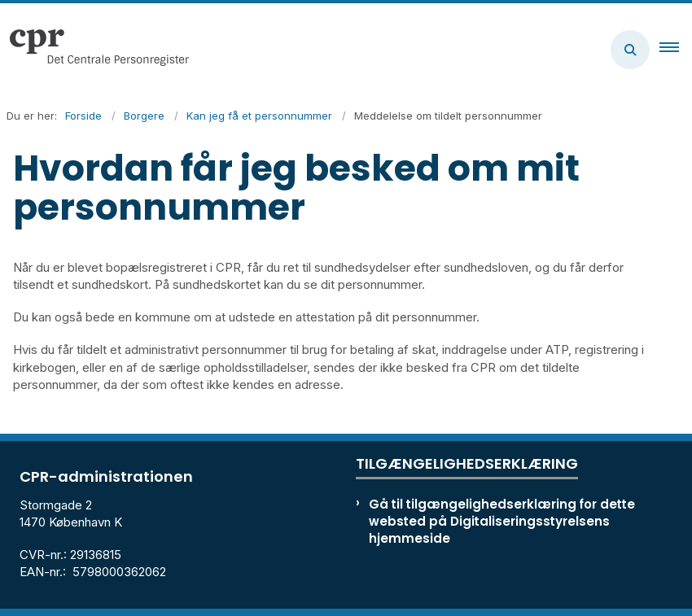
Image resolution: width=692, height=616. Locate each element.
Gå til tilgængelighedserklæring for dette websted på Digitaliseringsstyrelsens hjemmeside (502, 521)
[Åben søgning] (630, 50)
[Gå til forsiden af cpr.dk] (94, 50)
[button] (676, 50)
